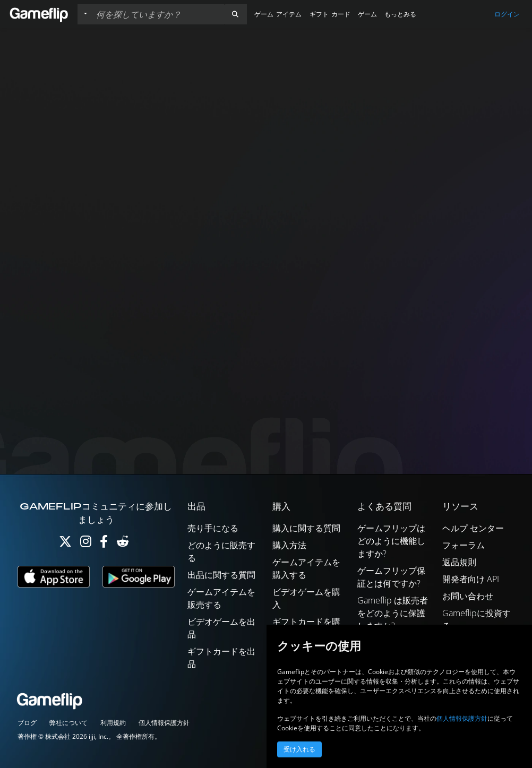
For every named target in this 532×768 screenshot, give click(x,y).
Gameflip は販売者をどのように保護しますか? (393, 613)
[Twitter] (65, 544)
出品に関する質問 (221, 575)
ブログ (27, 723)
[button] (235, 14)
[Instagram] (86, 544)
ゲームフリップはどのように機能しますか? (391, 541)
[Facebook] (104, 544)
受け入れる (299, 749)
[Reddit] (123, 544)
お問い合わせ (468, 596)
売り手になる (213, 528)
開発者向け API (471, 579)
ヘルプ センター (473, 528)
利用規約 (113, 723)
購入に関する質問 (306, 528)
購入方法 (289, 545)
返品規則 (459, 562)
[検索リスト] (158, 14)
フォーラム (464, 545)
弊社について (68, 723)
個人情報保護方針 (164, 723)
